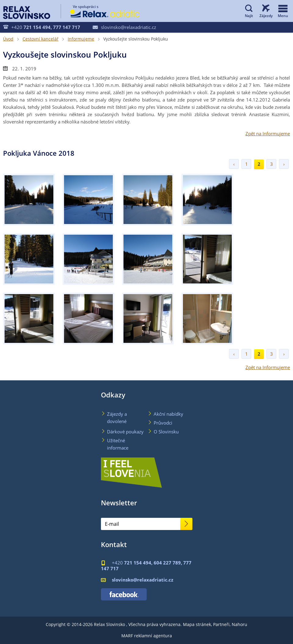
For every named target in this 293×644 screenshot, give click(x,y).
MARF (127, 636)
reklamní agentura (153, 636)
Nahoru (239, 624)
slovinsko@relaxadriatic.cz (124, 27)
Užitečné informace (118, 444)
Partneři (221, 624)
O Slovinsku (166, 432)
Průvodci (163, 423)
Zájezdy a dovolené (117, 418)
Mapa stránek (197, 624)
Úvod (8, 39)
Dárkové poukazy (125, 432)
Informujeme (81, 39)
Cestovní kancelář (41, 39)
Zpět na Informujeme (268, 133)
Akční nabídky (168, 414)
